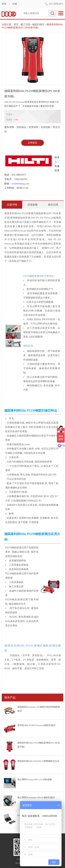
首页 (16, 25)
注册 (15, 4)
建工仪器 (25, 25)
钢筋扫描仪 (38, 25)
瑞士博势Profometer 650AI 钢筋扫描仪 (36, 797)
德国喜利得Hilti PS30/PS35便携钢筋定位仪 (38, 761)
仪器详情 (12, 205)
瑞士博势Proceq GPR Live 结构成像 (35, 779)
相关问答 (53, 205)
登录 (4, 4)
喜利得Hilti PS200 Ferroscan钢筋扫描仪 (36, 725)
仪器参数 (33, 205)
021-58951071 (56, 4)
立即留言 (33, 143)
